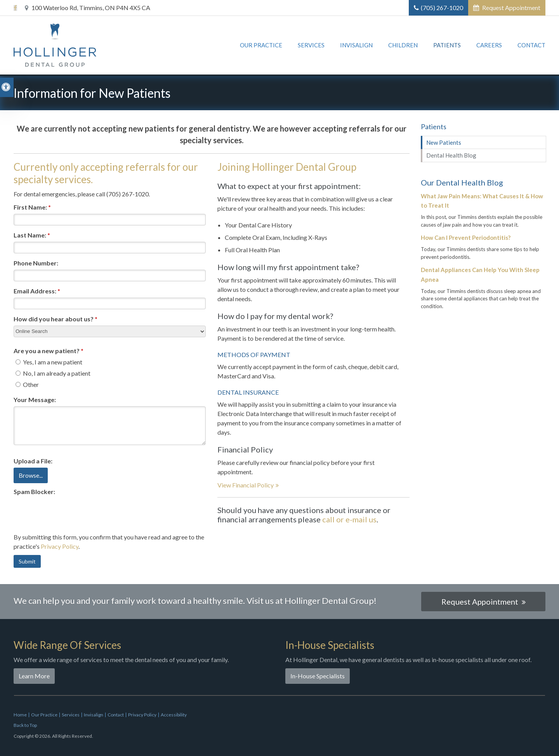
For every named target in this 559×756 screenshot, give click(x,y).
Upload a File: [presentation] (33, 461)
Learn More (34, 676)
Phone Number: (36, 263)
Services (311, 46)
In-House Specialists (318, 676)
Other (27, 384)
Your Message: (35, 400)
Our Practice (261, 46)
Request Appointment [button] (511, 8)
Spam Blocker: (34, 492)
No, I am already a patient (53, 373)
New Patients (444, 142)
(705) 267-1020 (442, 8)
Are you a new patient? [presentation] (49, 351)
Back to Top (25, 725)
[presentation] (73, 513)
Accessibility (174, 715)
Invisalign (356, 46)
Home (20, 715)
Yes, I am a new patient (49, 362)
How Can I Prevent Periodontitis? (466, 238)
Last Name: (32, 235)
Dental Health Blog (451, 155)
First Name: (32, 207)
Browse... (31, 475)
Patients (447, 46)
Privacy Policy (60, 546)
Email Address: (37, 291)
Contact (531, 46)
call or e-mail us (349, 519)
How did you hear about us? (56, 319)
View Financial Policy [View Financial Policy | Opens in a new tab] (246, 485)
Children (403, 46)
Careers (489, 46)
